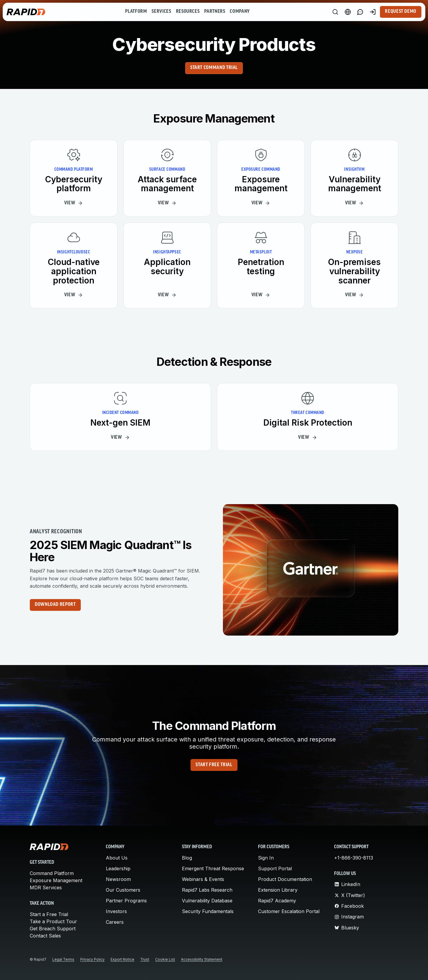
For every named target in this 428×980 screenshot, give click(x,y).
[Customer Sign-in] (373, 12)
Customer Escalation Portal (289, 911)
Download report (55, 605)
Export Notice (122, 959)
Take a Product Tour (53, 921)
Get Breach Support (53, 929)
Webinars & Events (203, 879)
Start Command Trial (214, 68)
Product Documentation (285, 879)
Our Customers (123, 890)
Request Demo (401, 12)
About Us (117, 858)
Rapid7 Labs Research (207, 890)
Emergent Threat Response (213, 868)
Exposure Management (56, 880)
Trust (145, 959)
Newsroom (118, 879)
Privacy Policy (92, 959)
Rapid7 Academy (277, 901)
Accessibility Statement (202, 959)
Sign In (266, 858)
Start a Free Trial (49, 914)
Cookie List (165, 959)
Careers (115, 922)
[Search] (335, 12)
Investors (116, 911)
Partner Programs (126, 901)
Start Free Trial (214, 765)
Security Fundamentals (208, 911)
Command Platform (52, 873)
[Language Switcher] (348, 12)
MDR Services (46, 888)
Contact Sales (45, 936)
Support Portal (275, 868)
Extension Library (278, 890)
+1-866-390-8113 (354, 858)
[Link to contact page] (360, 12)
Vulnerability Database (207, 901)
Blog (187, 858)
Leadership (118, 868)
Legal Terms (63, 959)
